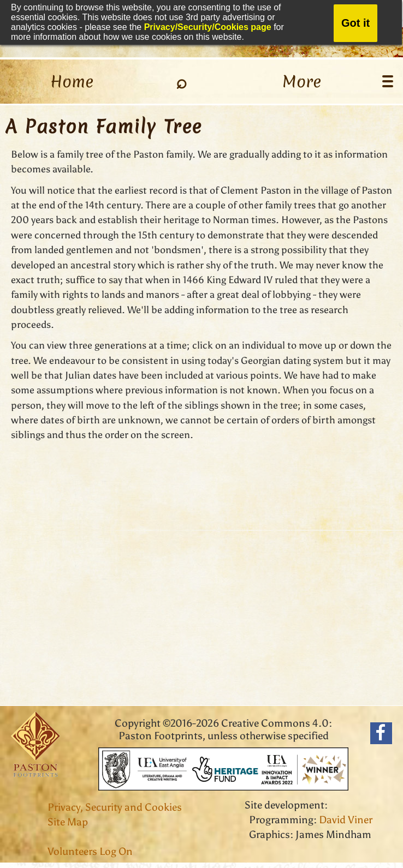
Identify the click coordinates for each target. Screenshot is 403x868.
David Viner (346, 820)
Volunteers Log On (90, 851)
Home (72, 82)
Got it (355, 23)
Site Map (68, 822)
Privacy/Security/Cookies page (208, 27)
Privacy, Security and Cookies (115, 807)
